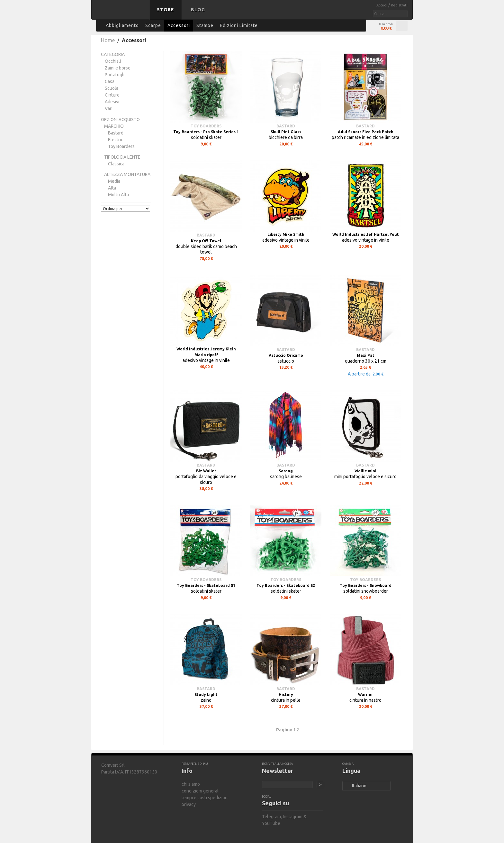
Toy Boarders (121, 146)
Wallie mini (365, 471)
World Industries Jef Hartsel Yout (366, 234)
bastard (116, 133)
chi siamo (191, 784)
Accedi (382, 5)
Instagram (293, 817)
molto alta (118, 195)
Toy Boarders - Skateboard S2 (286, 585)
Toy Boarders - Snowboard (366, 585)
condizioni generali (201, 791)
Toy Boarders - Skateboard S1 (206, 585)
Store (166, 10)
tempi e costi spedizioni (205, 798)
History (286, 695)
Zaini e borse (118, 68)
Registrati (399, 5)
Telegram (271, 817)
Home (108, 40)
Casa (110, 81)
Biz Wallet (206, 471)
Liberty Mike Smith (286, 234)
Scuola (112, 88)
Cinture (112, 95)
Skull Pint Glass (286, 132)
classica (116, 164)
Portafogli (115, 75)
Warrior (365, 695)
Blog (198, 10)
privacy (189, 804)
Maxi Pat (366, 355)
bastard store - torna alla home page (122, 14)
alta (112, 188)
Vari (109, 108)
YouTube (271, 823)
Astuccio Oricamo (286, 355)
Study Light (206, 695)
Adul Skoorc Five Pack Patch (366, 132)
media (114, 181)
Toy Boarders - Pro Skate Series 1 (206, 132)
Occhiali (113, 61)
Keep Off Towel (206, 241)
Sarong (286, 471)
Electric (116, 140)
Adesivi (112, 102)
